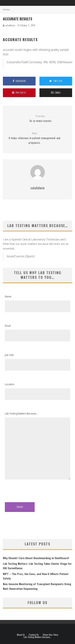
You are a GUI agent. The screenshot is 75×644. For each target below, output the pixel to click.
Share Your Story (50, 635)
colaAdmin (9, 25)
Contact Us (34, 635)
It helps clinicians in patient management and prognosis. (35, 138)
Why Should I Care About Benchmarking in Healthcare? (36, 558)
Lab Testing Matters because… (37, 637)
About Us (21, 635)
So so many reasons (40, 119)
